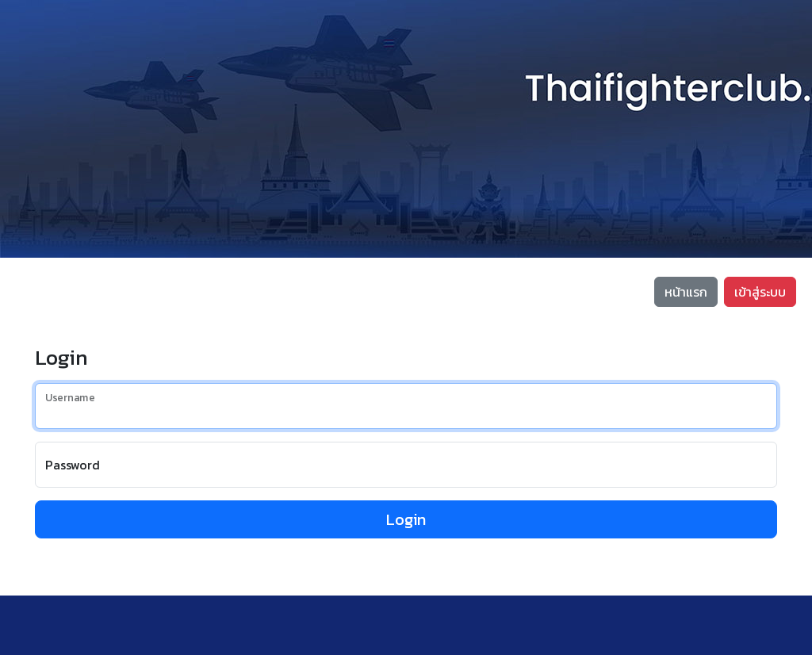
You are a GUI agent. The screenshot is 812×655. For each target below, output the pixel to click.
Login (406, 519)
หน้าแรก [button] (686, 292)
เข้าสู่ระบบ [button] (760, 292)
